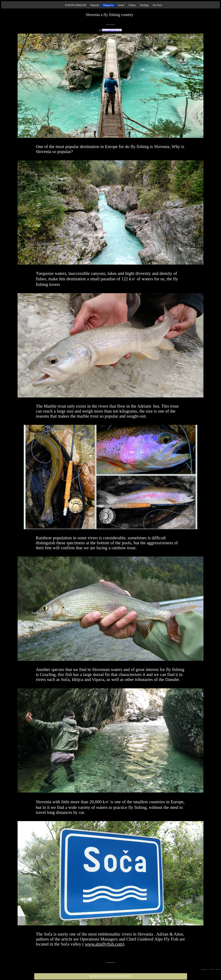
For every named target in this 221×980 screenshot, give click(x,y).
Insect (121, 5)
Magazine (108, 5)
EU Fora (157, 5)
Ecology (144, 5)
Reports (95, 5)
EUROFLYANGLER (76, 5)
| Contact (211, 969)
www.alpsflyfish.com (112, 30)
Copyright (204, 969)
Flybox (132, 5)
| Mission (218, 969)
